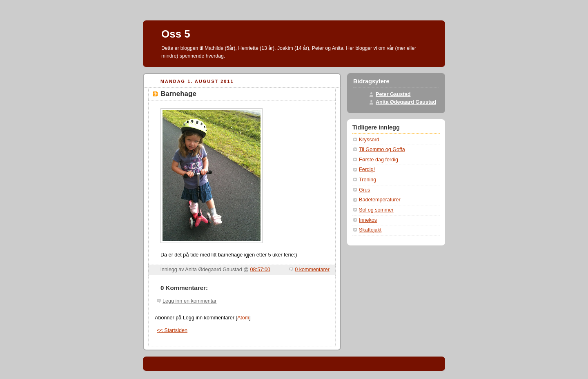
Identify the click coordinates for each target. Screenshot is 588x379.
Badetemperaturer (380, 200)
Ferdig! (367, 169)
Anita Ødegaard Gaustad (406, 102)
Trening (367, 180)
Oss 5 (176, 34)
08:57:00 (260, 270)
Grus (364, 190)
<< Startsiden (172, 330)
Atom (243, 318)
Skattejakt (370, 230)
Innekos (368, 220)
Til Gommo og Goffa (382, 149)
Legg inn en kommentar (189, 301)
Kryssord (369, 140)
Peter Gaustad (393, 94)
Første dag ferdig (379, 160)
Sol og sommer (376, 210)
